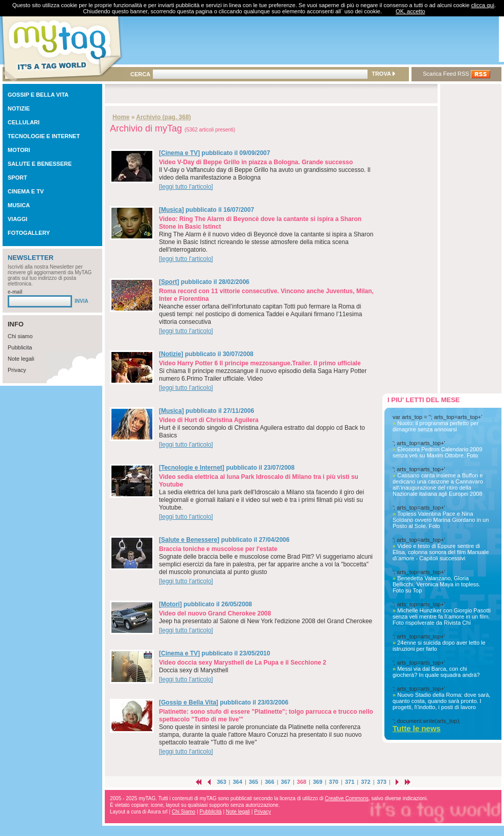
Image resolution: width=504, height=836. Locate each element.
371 (350, 782)
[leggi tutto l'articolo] (186, 187)
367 (286, 782)
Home (121, 117)
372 (365, 782)
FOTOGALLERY (29, 233)
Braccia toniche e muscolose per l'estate (218, 549)
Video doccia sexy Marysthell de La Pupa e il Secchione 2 (243, 663)
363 (221, 782)
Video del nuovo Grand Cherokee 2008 (215, 613)
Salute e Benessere (189, 540)
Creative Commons (347, 798)
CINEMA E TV (26, 191)
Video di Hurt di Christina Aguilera (209, 420)
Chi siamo (20, 336)
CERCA (140, 74)
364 (237, 782)
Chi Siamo (184, 812)
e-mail (15, 292)
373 (382, 782)
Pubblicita (20, 347)
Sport (169, 282)
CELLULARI (24, 122)
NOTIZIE (19, 108)
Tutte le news (417, 728)
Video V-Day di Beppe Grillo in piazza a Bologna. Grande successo (256, 162)
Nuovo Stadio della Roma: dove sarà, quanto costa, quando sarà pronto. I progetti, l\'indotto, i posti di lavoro (441, 701)
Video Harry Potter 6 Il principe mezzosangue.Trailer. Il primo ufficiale (260, 363)
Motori (170, 604)
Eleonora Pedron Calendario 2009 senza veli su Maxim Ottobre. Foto (438, 452)
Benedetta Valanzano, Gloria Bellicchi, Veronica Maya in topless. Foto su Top (437, 584)
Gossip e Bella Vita (189, 702)
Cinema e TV (179, 153)
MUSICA (19, 205)
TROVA (383, 74)
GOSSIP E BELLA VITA (38, 95)
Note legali (21, 359)
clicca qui (483, 5)
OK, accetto (410, 11)
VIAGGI (18, 219)
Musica (171, 210)
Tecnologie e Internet (192, 468)
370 (334, 782)
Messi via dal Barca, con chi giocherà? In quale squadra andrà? (436, 672)
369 (317, 782)
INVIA (82, 301)
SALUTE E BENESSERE (40, 164)
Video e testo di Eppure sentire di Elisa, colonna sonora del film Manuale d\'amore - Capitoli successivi (441, 552)
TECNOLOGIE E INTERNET (44, 136)
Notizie (171, 354)
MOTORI (19, 150)
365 (254, 782)
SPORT (17, 178)
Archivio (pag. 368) (163, 117)
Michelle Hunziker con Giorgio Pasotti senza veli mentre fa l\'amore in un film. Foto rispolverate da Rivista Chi (442, 617)
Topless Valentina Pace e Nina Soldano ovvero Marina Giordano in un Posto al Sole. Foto (441, 520)
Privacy (17, 370)
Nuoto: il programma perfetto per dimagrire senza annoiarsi (436, 426)
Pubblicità (210, 812)
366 (269, 782)
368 (302, 782)
